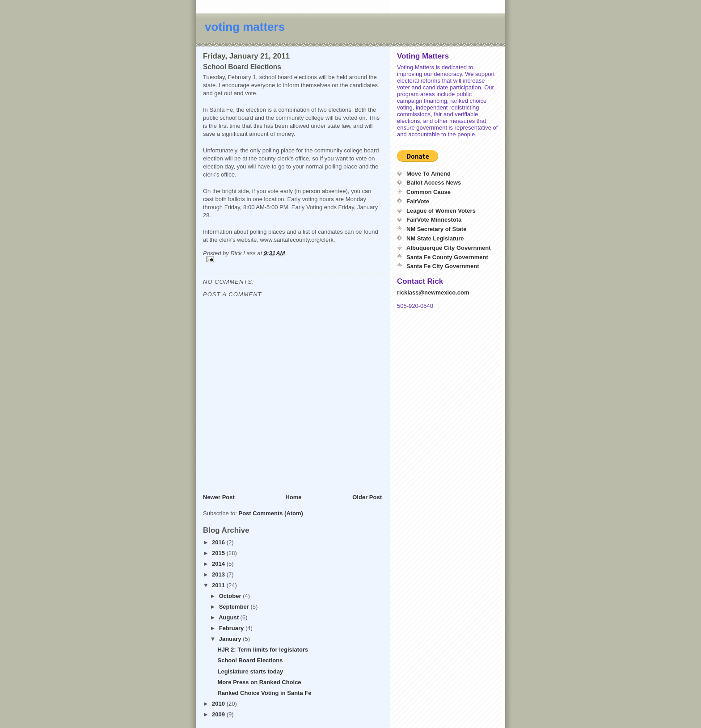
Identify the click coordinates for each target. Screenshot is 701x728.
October (231, 596)
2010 (219, 704)
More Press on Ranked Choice (259, 682)
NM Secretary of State (436, 229)
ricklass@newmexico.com (433, 292)
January (231, 639)
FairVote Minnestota (434, 220)
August (229, 617)
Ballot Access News (434, 183)
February (232, 628)
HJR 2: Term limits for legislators (263, 650)
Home (293, 497)
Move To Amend (429, 174)
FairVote (418, 201)
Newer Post (219, 497)
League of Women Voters (441, 211)
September (235, 607)
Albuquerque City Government (449, 248)
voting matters (245, 27)
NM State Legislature (435, 238)
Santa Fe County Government (447, 257)
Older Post (367, 497)
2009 (219, 714)
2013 (219, 574)
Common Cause (429, 192)
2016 (219, 542)
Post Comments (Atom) (271, 513)
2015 (219, 553)
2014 (219, 564)
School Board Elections (250, 660)
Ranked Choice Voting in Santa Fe (264, 693)
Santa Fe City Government (443, 266)
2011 (219, 585)
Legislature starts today (250, 671)
